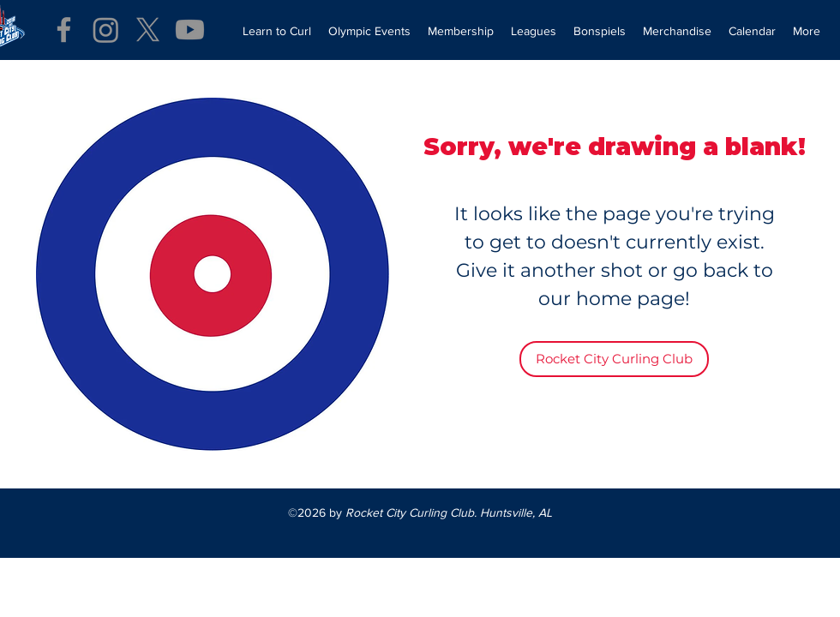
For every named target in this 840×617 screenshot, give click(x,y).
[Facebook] (64, 30)
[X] (148, 30)
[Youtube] (190, 30)
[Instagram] (106, 30)
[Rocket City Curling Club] (614, 359)
